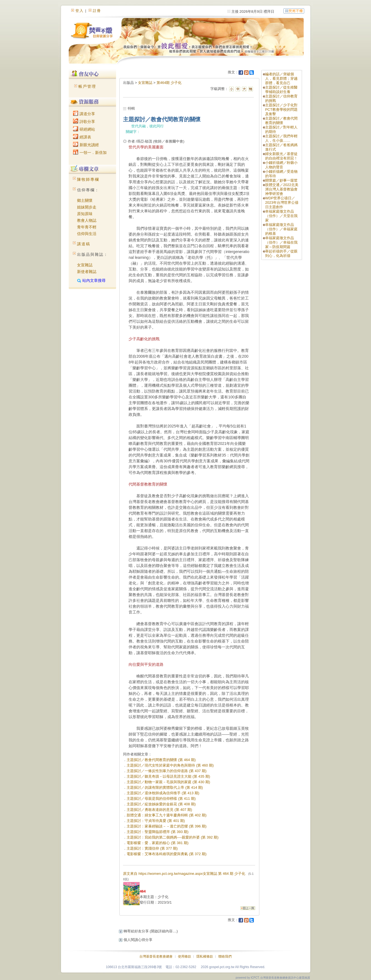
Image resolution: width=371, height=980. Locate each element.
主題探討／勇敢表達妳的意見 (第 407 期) (159, 810)
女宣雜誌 (85, 265)
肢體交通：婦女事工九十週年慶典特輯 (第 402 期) (167, 815)
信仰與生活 (87, 234)
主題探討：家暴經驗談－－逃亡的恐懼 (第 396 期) (167, 826)
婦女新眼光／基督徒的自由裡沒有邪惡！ (281, 156)
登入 (80, 11)
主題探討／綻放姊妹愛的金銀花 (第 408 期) (161, 804)
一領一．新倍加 (90, 153)
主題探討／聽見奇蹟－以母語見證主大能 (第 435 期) (168, 776)
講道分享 (84, 114)
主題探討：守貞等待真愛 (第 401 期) (156, 821)
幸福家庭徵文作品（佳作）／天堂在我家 (281, 216)
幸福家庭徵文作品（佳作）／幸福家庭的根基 (281, 229)
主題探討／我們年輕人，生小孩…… (281, 138)
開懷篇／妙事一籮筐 (281, 180)
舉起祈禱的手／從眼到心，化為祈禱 (281, 253)
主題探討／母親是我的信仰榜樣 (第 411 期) (161, 799)
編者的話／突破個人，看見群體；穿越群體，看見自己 (281, 78)
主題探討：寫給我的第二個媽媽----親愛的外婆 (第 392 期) (173, 837)
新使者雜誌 (87, 272)
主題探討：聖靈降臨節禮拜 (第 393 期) (158, 832)
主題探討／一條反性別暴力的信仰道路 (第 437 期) (167, 771)
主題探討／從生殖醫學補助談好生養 (281, 90)
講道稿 (84, 244)
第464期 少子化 (169, 83)
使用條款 (185, 956)
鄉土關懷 (85, 200)
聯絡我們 (225, 956)
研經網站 (84, 129)
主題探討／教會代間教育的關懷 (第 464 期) (161, 760)
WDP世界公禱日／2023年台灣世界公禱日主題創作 (282, 203)
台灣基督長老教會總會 (156, 956)
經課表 (82, 137)
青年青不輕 (87, 227)
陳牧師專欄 (88, 179)
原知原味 (85, 214)
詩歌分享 (84, 122)
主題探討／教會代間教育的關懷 (281, 121)
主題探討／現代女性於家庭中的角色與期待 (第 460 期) (170, 765)
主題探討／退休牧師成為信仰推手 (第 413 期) (163, 793)
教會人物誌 (87, 220)
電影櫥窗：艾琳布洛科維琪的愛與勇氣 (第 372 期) (167, 854)
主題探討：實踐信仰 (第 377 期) (152, 848)
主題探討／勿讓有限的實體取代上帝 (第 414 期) (165, 787)
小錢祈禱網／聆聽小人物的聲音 (281, 165)
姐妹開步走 (87, 207)
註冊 (97, 11)
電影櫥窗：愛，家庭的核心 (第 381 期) (158, 843)
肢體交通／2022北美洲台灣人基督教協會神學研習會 (282, 189)
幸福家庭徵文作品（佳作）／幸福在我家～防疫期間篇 (281, 242)
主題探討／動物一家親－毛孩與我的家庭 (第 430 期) (168, 782)
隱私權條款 (205, 956)
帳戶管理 (87, 86)
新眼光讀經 (86, 145)
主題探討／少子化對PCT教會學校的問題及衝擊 (281, 109)
